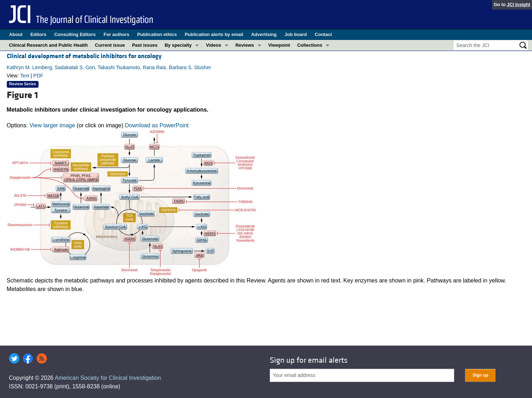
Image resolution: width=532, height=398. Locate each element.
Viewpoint (279, 45)
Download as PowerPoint (157, 125)
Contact (323, 34)
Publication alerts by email (214, 34)
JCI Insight (519, 4)
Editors (38, 34)
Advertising (264, 34)
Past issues (145, 45)
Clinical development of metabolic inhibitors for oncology (84, 56)
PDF (38, 76)
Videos (213, 45)
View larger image (52, 125)
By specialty (178, 45)
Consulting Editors (75, 34)
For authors (116, 34)
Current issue (110, 45)
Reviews (245, 45)
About (16, 34)
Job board (296, 34)
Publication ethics (157, 34)
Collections (310, 45)
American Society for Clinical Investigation (108, 378)
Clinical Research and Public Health (48, 45)
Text (25, 76)
